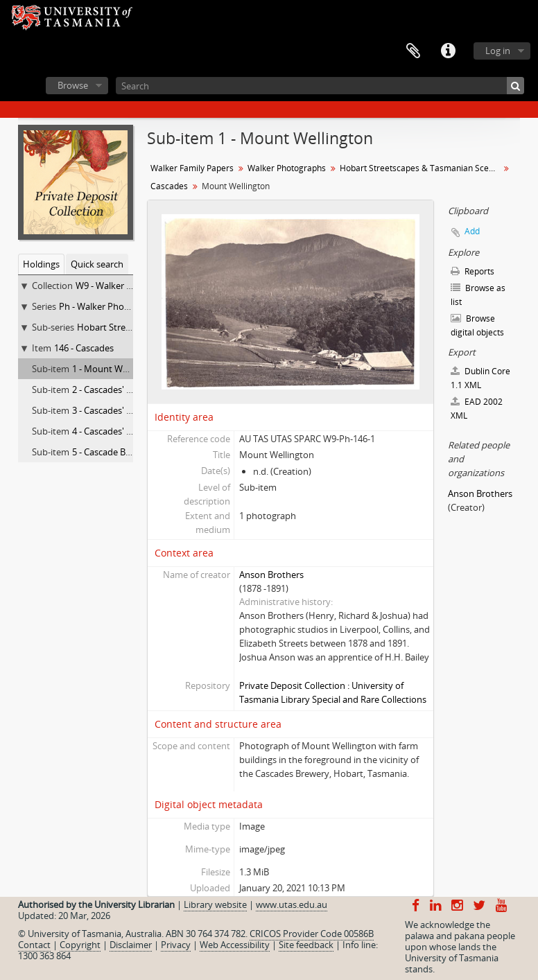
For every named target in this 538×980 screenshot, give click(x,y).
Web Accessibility (235, 945)
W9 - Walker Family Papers (130, 286)
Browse (73, 85)
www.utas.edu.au (292, 904)
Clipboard (413, 51)
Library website (215, 904)
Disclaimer (131, 945)
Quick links (448, 51)
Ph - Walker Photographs (110, 306)
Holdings (41, 264)
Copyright (80, 945)
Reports (472, 271)
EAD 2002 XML (477, 409)
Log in (498, 51)
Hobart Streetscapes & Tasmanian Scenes (421, 168)
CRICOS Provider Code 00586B (312, 934)
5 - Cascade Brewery (113, 452)
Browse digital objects (477, 325)
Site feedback (306, 945)
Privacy (176, 945)
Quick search (97, 264)
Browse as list (478, 295)
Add (472, 231)
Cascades (169, 186)
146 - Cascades (84, 348)
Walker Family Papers (192, 168)
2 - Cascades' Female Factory (131, 390)
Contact (34, 945)
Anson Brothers (271, 575)
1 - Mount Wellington (115, 369)
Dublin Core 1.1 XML (480, 378)
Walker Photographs (287, 168)
